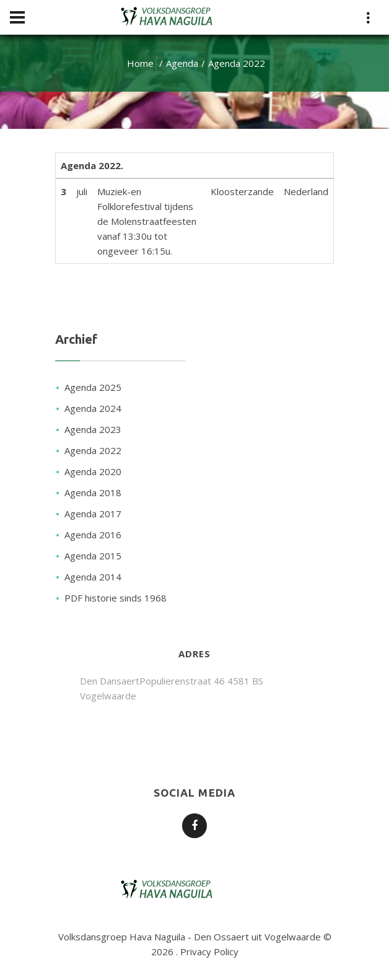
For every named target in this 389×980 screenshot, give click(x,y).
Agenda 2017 (93, 514)
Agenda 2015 (93, 556)
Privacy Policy (209, 952)
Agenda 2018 (93, 492)
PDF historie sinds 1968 (116, 598)
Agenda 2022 (93, 450)
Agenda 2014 (93, 577)
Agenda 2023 (93, 429)
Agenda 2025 (93, 387)
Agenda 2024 (93, 408)
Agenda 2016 (93, 535)
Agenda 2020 (93, 471)
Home (140, 63)
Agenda (182, 63)
